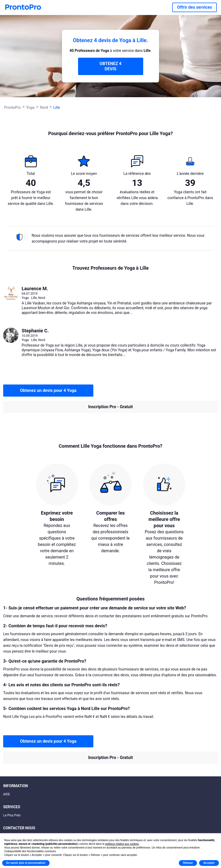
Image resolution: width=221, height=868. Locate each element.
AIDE (7, 794)
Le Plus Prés (12, 815)
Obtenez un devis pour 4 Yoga (48, 390)
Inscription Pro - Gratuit (110, 407)
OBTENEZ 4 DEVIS (110, 66)
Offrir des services (194, 7)
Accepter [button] (209, 863)
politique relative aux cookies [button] (122, 844)
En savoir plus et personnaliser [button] (26, 863)
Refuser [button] (188, 863)
